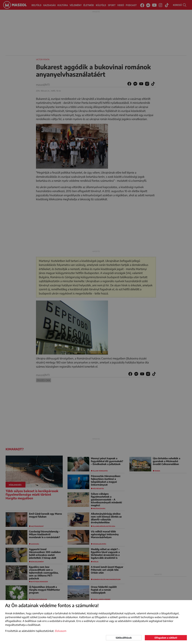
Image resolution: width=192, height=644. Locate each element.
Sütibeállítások (124, 638)
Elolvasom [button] (61, 631)
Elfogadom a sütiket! (166, 638)
